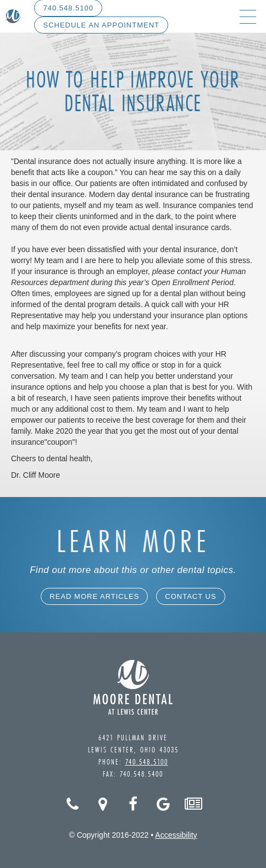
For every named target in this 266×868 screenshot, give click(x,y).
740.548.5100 (147, 762)
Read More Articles (94, 596)
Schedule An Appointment (101, 25)
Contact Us (190, 596)
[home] (13, 17)
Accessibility (176, 835)
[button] (248, 16)
